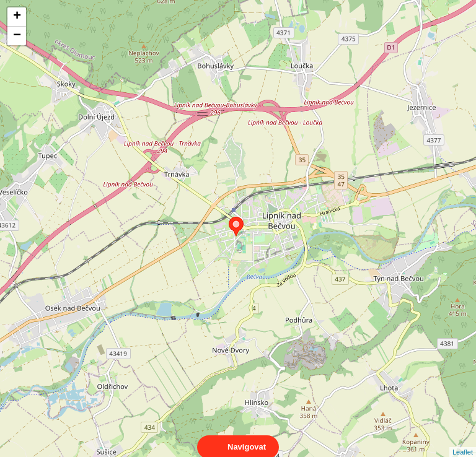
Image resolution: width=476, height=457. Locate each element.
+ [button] (17, 17)
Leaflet (463, 441)
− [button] (17, 36)
